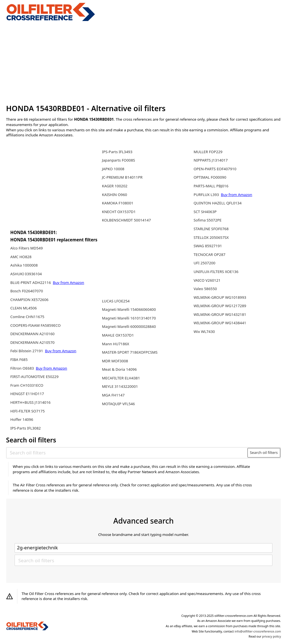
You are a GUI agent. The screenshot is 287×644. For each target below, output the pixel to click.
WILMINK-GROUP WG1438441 (220, 323)
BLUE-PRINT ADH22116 (31, 283)
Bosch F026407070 (27, 291)
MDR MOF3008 (115, 361)
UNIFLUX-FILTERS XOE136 (216, 272)
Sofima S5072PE (208, 220)
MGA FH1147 (113, 395)
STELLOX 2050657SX (211, 237)
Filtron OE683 (23, 368)
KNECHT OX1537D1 (119, 212)
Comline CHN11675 (27, 317)
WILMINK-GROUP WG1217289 (220, 306)
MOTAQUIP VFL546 (119, 404)
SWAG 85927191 (208, 246)
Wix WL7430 (204, 332)
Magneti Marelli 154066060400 (129, 309)
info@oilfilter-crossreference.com (258, 631)
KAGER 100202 (115, 186)
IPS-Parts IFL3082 (26, 428)
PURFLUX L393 (207, 195)
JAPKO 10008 (113, 169)
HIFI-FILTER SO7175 (28, 411)
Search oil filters (264, 452)
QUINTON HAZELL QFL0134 (218, 203)
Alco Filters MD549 (27, 248)
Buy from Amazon (68, 283)
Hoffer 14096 (22, 419)
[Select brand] (143, 548)
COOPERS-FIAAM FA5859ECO (36, 325)
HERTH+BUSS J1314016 (31, 402)
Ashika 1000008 (24, 265)
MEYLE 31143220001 (120, 386)
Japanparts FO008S (119, 160)
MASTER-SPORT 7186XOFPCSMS (130, 352)
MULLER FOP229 (208, 152)
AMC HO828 (21, 257)
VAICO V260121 (207, 280)
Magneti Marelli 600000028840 (129, 326)
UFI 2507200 (205, 263)
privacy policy (271, 636)
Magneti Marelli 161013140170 (129, 318)
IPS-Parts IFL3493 (117, 152)
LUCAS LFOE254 (116, 301)
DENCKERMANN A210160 (33, 334)
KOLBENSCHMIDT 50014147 (127, 220)
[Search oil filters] (127, 452)
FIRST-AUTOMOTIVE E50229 (34, 377)
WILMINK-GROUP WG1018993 (220, 297)
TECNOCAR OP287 (210, 255)
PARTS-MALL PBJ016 (211, 186)
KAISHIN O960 (115, 195)
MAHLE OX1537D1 (118, 335)
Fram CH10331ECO (27, 385)
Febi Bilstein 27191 (27, 351)
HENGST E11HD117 (27, 394)
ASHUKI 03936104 (26, 274)
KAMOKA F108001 (118, 203)
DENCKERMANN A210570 (33, 342)
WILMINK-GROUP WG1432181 (220, 314)
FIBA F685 (19, 360)
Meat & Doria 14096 (119, 369)
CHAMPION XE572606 (29, 300)
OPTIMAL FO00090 (210, 177)
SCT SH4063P (205, 212)
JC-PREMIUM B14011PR (122, 177)
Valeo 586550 (205, 289)
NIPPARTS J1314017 (211, 160)
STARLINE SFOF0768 (211, 229)
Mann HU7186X (116, 344)
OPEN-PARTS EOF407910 (215, 169)
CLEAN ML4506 (24, 308)
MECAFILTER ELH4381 (121, 378)
